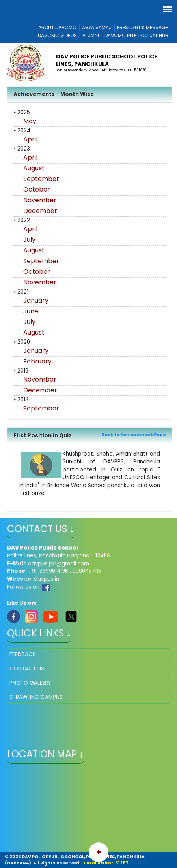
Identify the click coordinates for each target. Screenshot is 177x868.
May (30, 121)
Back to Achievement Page (134, 435)
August (34, 168)
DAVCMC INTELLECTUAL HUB (136, 35)
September (41, 179)
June (31, 311)
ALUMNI (91, 35)
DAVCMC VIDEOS (57, 35)
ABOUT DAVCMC (57, 27)
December (40, 211)
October (37, 189)
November (40, 200)
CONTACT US (27, 669)
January (36, 300)
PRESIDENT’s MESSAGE (143, 27)
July (29, 240)
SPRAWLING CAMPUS (36, 697)
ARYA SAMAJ (97, 27)
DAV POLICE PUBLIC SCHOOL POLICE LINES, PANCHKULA (107, 60)
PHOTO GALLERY (30, 683)
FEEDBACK (23, 654)
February (37, 361)
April (30, 139)
